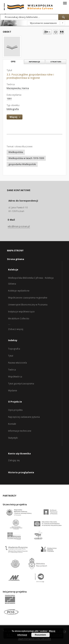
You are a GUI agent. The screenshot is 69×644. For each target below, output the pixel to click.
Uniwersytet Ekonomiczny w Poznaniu (28, 305)
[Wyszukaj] (64, 17)
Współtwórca (15, 377)
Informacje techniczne (20, 431)
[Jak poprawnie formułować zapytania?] (63, 23)
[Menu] (65, 3)
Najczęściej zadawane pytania (24, 417)
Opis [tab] (13, 62)
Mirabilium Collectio (19, 319)
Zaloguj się (14, 460)
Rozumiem (40, 635)
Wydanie (13, 391)
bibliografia (13, 109)
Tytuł (11, 356)
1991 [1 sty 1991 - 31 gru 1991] (9, 99)
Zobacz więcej (16, 329)
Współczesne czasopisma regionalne (28, 298)
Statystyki (13, 438)
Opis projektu (15, 410)
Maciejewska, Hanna (18, 88)
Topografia (14, 349)
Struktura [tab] (56, 62)
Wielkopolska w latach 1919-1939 (26, 158)
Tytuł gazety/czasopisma (21, 384)
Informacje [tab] (34, 62)
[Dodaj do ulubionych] (55, 32)
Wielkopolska (16, 152)
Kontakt (12, 424)
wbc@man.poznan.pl (19, 226)
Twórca (12, 370)
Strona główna (16, 259)
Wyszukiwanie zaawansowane (43, 23)
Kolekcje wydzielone (19, 291)
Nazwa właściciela (18, 363)
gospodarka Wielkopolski (22, 164)
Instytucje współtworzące (21, 312)
